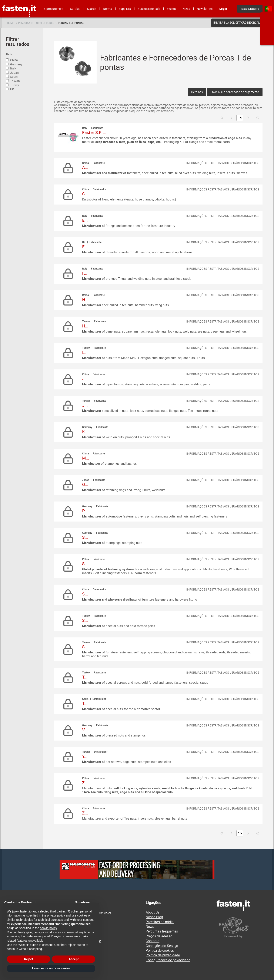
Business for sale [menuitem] (149, 9)
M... (86, 458)
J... (85, 379)
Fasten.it (19, 2)
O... (85, 484)
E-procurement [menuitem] (54, 9)
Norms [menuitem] (107, 9)
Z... (85, 783)
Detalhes (197, 92)
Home (11, 23)
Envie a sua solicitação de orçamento (240, 23)
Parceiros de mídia (160, 922)
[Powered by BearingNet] (243, 928)
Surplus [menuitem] (75, 9)
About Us (153, 912)
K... (85, 432)
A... (85, 167)
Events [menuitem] (171, 9)
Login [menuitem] (223, 9)
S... (85, 537)
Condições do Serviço (162, 946)
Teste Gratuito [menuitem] (250, 9)
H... (85, 299)
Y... (85, 756)
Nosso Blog (154, 917)
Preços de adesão (159, 936)
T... (85, 677)
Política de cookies (160, 950)
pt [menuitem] (268, 9)
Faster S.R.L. (94, 132)
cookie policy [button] (48, 928)
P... (85, 511)
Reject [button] (29, 959)
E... (85, 220)
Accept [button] (74, 959)
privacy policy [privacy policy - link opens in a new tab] (56, 915)
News (150, 927)
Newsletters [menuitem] (205, 9)
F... (85, 247)
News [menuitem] (186, 9)
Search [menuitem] (92, 9)
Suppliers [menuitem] (125, 9)
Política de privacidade (163, 955)
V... (85, 730)
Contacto (153, 941)
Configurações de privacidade (168, 960)
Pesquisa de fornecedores (36, 23)
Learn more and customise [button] (51, 968)
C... (85, 194)
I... (84, 352)
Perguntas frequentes (162, 931)
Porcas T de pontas (71, 23)
